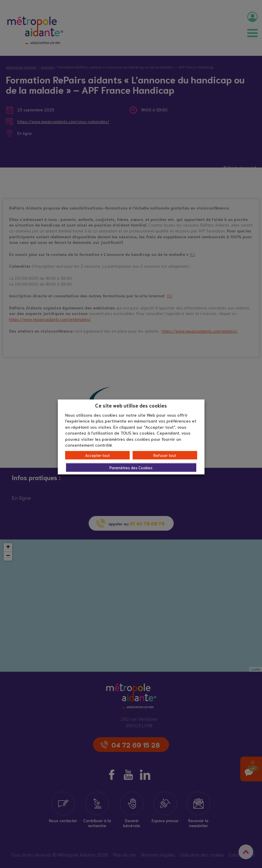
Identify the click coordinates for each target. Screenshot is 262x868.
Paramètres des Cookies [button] (131, 467)
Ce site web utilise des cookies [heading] (131, 405)
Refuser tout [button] (165, 455)
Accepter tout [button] (97, 455)
